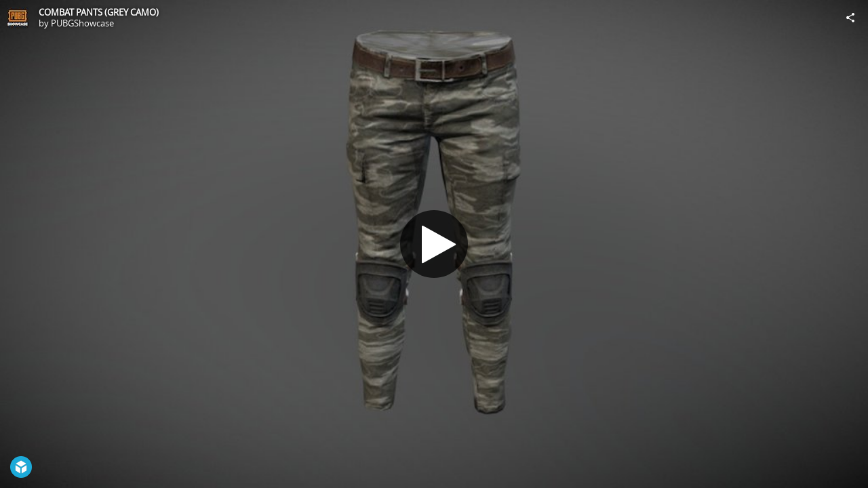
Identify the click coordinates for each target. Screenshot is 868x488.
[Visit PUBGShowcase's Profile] (18, 18)
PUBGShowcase (82, 23)
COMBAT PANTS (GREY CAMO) (99, 12)
